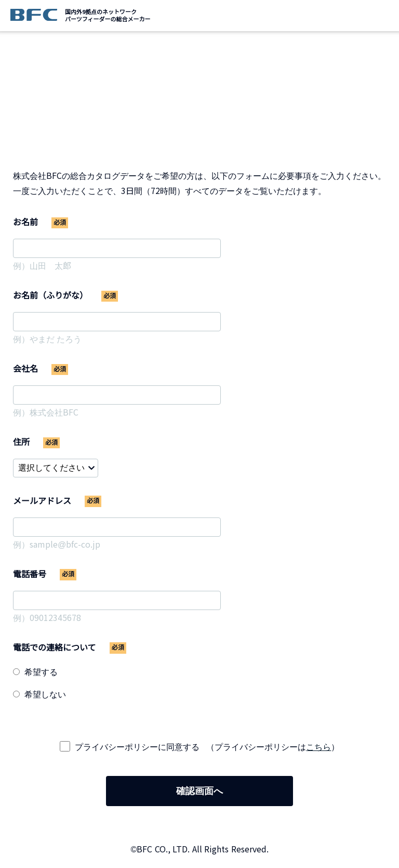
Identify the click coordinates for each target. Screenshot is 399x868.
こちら (318, 747)
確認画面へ (199, 791)
